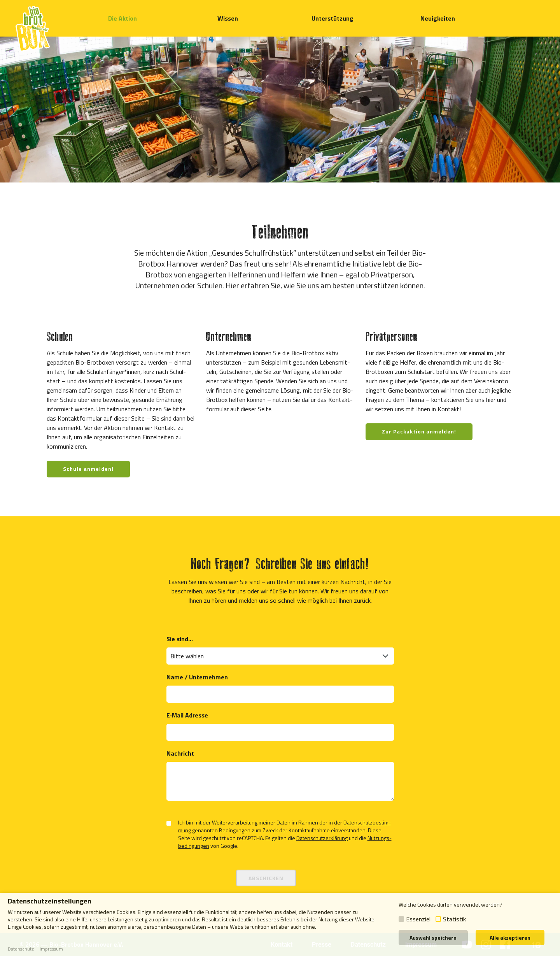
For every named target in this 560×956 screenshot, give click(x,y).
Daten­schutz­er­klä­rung (322, 838)
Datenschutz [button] (21, 949)
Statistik (454, 919)
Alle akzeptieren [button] (510, 938)
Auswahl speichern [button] (433, 938)
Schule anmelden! (88, 469)
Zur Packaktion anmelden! (419, 431)
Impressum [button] (51, 949)
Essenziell (419, 919)
